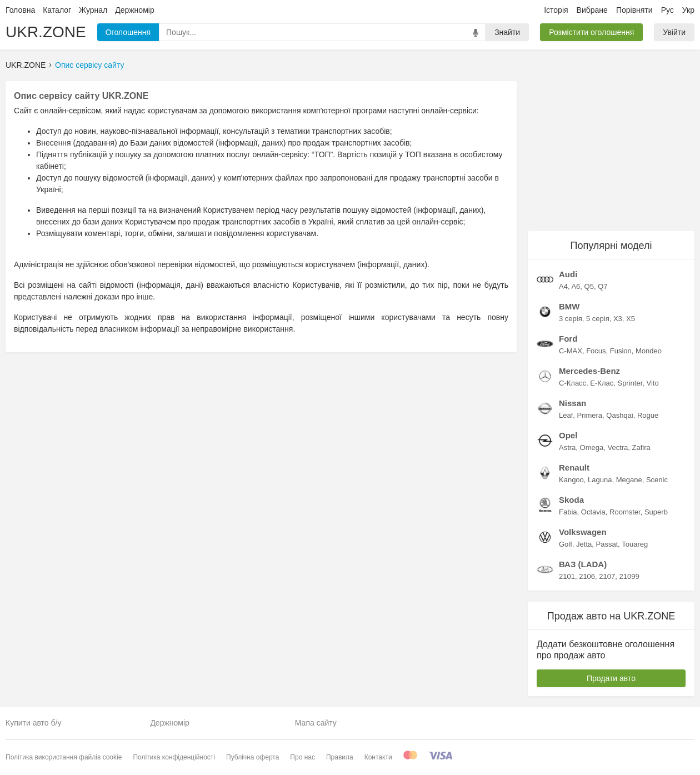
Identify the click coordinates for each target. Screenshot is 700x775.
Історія (556, 10)
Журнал (93, 10)
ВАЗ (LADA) (583, 564)
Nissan (572, 403)
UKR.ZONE (46, 32)
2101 (567, 576)
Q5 (589, 286)
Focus (596, 351)
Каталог (57, 10)
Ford (568, 339)
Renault (574, 467)
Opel (568, 435)
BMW (569, 306)
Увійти (674, 32)
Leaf (566, 415)
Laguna (600, 480)
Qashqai (619, 415)
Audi (568, 274)
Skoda (571, 500)
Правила (340, 757)
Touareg (635, 544)
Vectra (617, 447)
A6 (576, 286)
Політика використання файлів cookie (64, 757)
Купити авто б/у (33, 723)
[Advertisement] (611, 151)
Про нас (302, 757)
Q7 (602, 286)
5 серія (598, 319)
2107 (607, 576)
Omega (592, 447)
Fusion (621, 351)
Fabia (568, 512)
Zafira (641, 447)
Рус (667, 10)
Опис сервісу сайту (89, 65)
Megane (629, 480)
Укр (688, 10)
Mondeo (649, 351)
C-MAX (571, 351)
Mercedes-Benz (589, 371)
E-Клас (602, 383)
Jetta (584, 544)
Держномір (134, 10)
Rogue (648, 415)
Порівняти (634, 10)
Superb (656, 512)
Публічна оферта (252, 757)
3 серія (571, 319)
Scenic (657, 480)
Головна (20, 10)
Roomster (625, 512)
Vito (653, 383)
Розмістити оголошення (591, 32)
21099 (629, 576)
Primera (590, 415)
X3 (618, 319)
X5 (631, 319)
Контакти (378, 757)
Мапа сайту (316, 723)
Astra (567, 447)
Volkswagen (583, 532)
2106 (587, 576)
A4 (563, 286)
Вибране (592, 10)
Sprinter (630, 383)
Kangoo (571, 480)
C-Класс (572, 383)
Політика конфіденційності (174, 757)
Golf (566, 544)
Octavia (593, 512)
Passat (607, 544)
